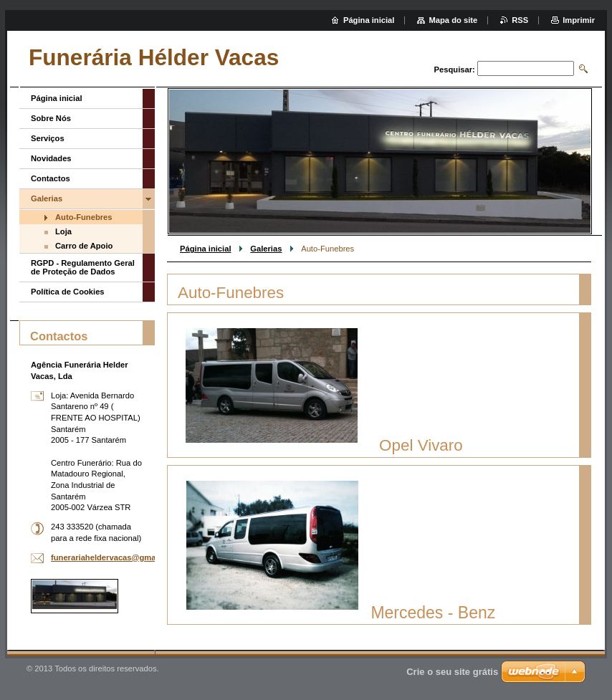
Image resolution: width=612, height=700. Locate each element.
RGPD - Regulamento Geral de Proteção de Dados (83, 267)
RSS (520, 20)
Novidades (51, 158)
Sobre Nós (51, 118)
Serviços (48, 138)
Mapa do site (453, 20)
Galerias (266, 249)
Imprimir (579, 20)
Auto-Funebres (84, 217)
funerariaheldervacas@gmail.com (115, 557)
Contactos (51, 178)
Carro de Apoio (84, 246)
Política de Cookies (68, 292)
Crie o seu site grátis (452, 672)
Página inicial (206, 249)
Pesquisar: (455, 69)
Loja (63, 231)
